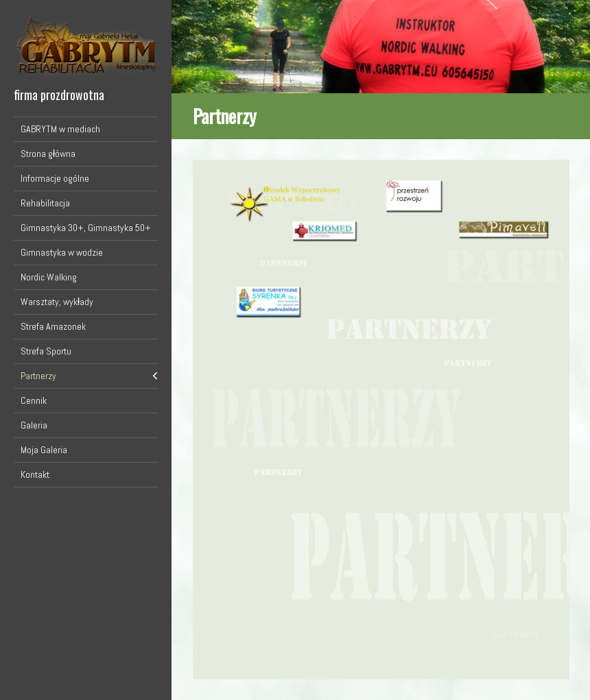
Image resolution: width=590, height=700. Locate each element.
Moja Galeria (44, 450)
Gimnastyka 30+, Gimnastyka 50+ (86, 228)
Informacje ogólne (55, 178)
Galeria (34, 425)
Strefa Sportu (46, 351)
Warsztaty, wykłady (57, 302)
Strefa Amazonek (53, 326)
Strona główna (48, 154)
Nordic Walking (49, 277)
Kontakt (35, 474)
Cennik (34, 400)
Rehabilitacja (45, 203)
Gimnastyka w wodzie (62, 252)
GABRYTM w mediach (60, 129)
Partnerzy (38, 376)
